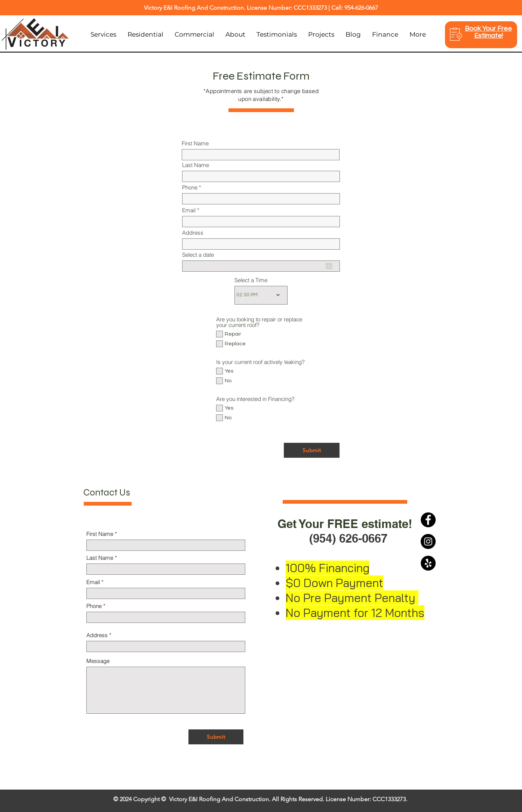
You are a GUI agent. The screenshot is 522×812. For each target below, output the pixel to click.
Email (189, 210)
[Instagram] (428, 541)
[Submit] (312, 450)
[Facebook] (428, 520)
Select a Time (251, 280)
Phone (190, 187)
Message (98, 661)
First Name (195, 143)
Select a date (198, 255)
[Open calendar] (329, 266)
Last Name (196, 165)
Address (193, 233)
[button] (145, 34)
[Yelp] (428, 563)
